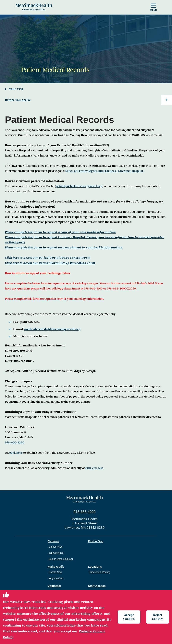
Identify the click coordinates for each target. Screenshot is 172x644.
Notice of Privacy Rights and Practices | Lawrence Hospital (104, 171)
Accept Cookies (129, 617)
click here (16, 453)
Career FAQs (56, 547)
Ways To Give (56, 578)
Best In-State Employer (61, 559)
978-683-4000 (84, 512)
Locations (95, 567)
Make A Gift (56, 567)
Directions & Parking (100, 572)
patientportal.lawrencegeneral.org (79, 186)
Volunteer (55, 586)
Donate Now (55, 572)
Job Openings (56, 553)
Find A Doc (96, 541)
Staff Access (97, 586)
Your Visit (16, 89)
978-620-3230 (15, 442)
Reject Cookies (158, 617)
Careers (53, 541)
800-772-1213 (94, 468)
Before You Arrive (88, 100)
